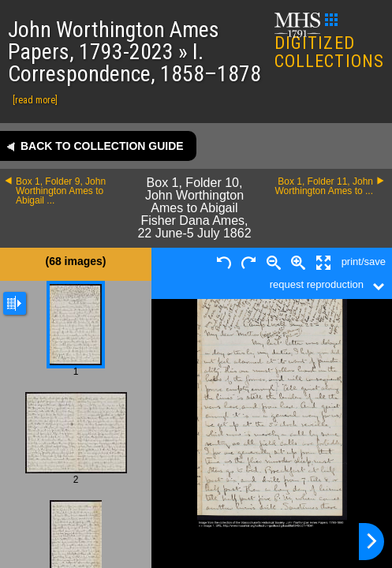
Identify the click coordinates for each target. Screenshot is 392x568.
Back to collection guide (102, 146)
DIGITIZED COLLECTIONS (329, 42)
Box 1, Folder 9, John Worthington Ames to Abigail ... (61, 191)
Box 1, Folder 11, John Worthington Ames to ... (324, 186)
